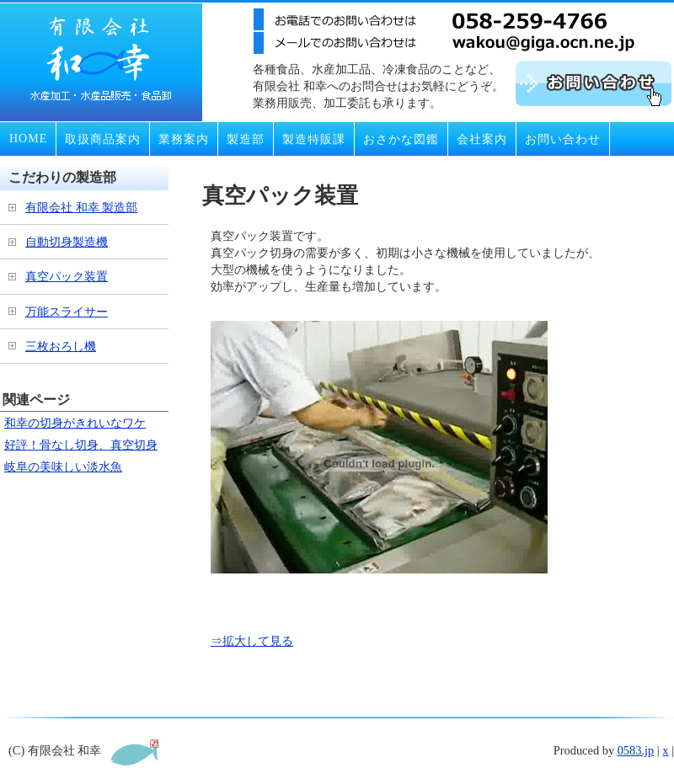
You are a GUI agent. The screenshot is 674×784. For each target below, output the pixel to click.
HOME (28, 139)
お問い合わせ (563, 139)
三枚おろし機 (61, 346)
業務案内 (184, 139)
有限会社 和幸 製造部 (81, 207)
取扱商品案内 (103, 139)
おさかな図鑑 (401, 139)
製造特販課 (314, 139)
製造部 (246, 139)
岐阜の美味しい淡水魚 (63, 467)
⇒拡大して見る (252, 641)
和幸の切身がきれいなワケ (75, 423)
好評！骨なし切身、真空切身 (81, 445)
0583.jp (636, 750)
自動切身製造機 (67, 242)
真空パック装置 (67, 276)
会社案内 (482, 139)
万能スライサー (67, 312)
